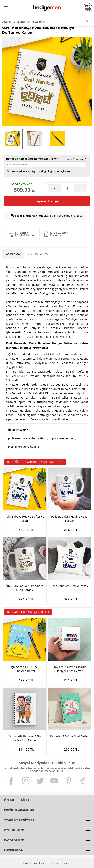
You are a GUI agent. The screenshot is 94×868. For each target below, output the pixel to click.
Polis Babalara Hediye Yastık (69, 586)
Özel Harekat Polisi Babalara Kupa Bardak (24, 588)
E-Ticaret (35, 863)
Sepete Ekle (47, 201)
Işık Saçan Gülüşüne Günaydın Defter (24, 669)
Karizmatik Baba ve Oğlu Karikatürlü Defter (25, 738)
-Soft (26, 863)
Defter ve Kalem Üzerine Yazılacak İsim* (32, 159)
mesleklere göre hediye (24, 447)
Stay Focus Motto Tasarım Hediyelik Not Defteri (70, 669)
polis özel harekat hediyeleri (27, 438)
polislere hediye (63, 438)
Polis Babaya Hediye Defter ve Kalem (24, 519)
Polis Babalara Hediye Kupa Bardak (69, 519)
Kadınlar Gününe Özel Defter (70, 736)
